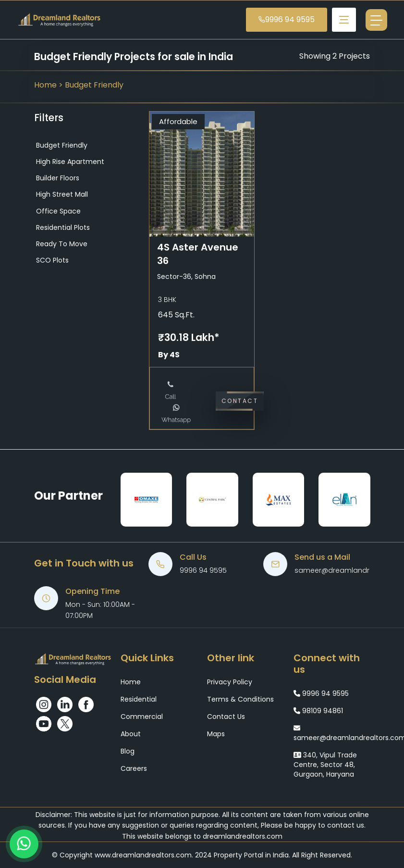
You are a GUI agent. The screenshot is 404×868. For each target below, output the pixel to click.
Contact (240, 401)
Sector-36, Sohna (186, 277)
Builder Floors (57, 178)
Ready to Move (61, 244)
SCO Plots (51, 260)
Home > (49, 85)
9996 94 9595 (287, 19)
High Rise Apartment (69, 162)
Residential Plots (62, 227)
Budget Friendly (94, 85)
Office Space (57, 211)
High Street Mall (61, 194)
